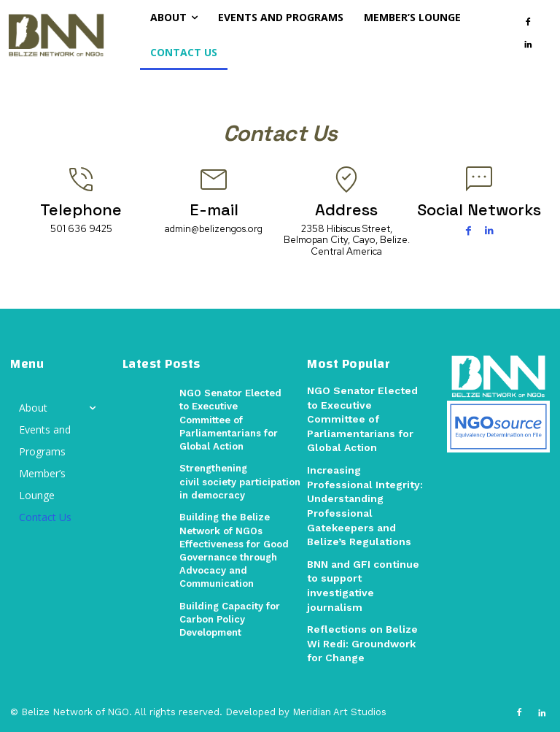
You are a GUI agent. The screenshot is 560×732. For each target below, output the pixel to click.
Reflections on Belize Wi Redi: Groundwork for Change (362, 643)
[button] (131, 34)
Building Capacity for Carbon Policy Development (230, 619)
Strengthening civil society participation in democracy (240, 481)
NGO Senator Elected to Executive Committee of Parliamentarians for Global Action (230, 420)
